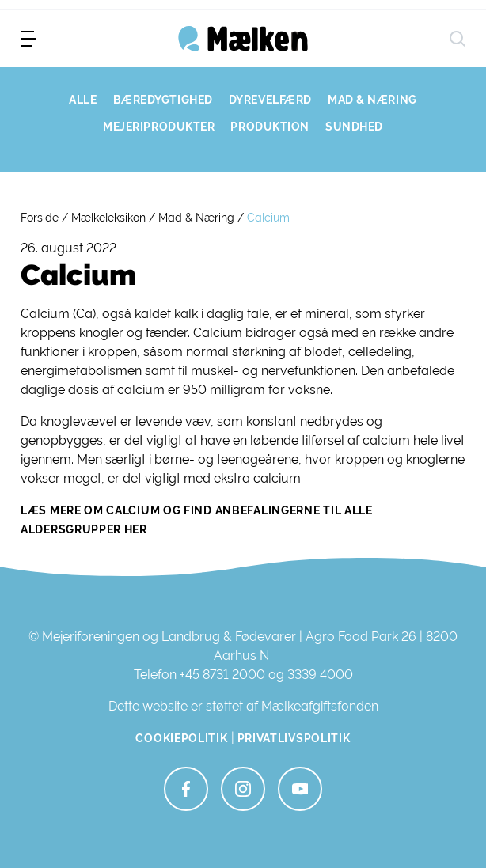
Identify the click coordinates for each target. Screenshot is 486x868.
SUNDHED (354, 127)
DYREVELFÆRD (270, 100)
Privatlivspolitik (294, 738)
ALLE (83, 100)
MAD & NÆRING (372, 100)
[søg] (458, 39)
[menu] (28, 39)
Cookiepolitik (181, 738)
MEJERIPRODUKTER (159, 127)
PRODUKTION (270, 127)
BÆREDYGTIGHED (163, 100)
